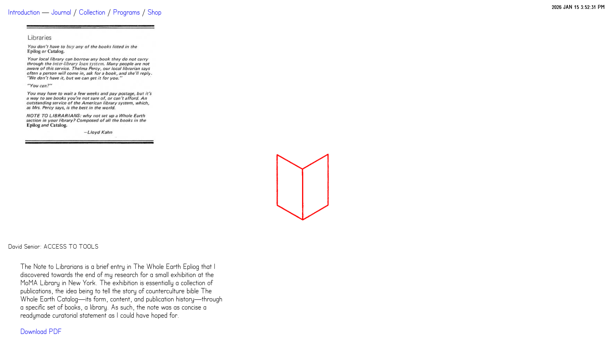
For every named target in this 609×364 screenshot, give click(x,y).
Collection (92, 12)
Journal (61, 12)
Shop (154, 12)
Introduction (24, 12)
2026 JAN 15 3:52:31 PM (578, 7)
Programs (126, 12)
